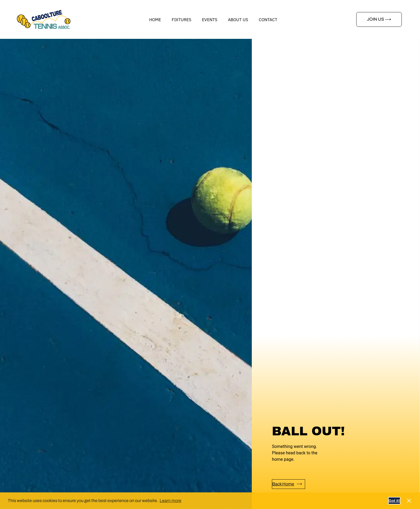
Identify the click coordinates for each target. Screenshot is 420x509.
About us (238, 20)
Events (210, 20)
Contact (268, 20)
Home (155, 20)
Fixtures (181, 20)
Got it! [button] (394, 501)
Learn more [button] (170, 501)
